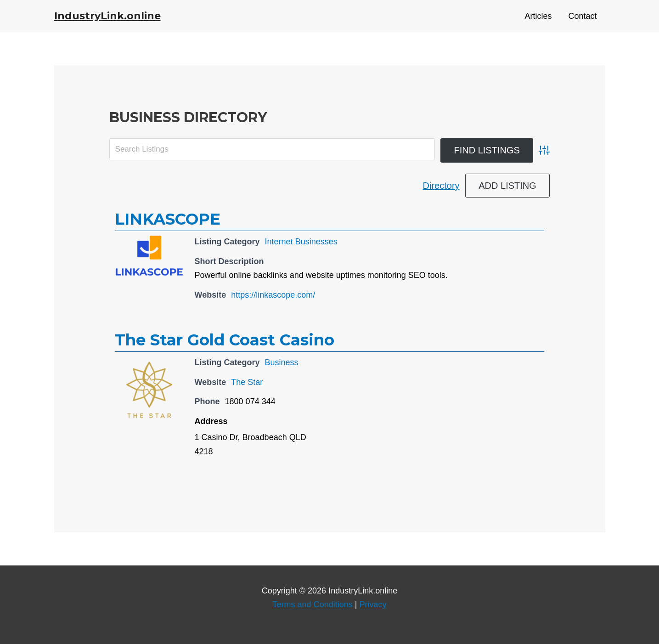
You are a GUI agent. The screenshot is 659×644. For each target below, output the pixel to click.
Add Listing (507, 186)
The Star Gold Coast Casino (225, 340)
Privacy (373, 604)
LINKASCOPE (168, 219)
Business (282, 362)
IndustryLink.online (107, 16)
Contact (582, 16)
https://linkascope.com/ (273, 295)
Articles (538, 16)
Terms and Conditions (313, 604)
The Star (247, 382)
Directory (441, 186)
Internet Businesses (301, 242)
